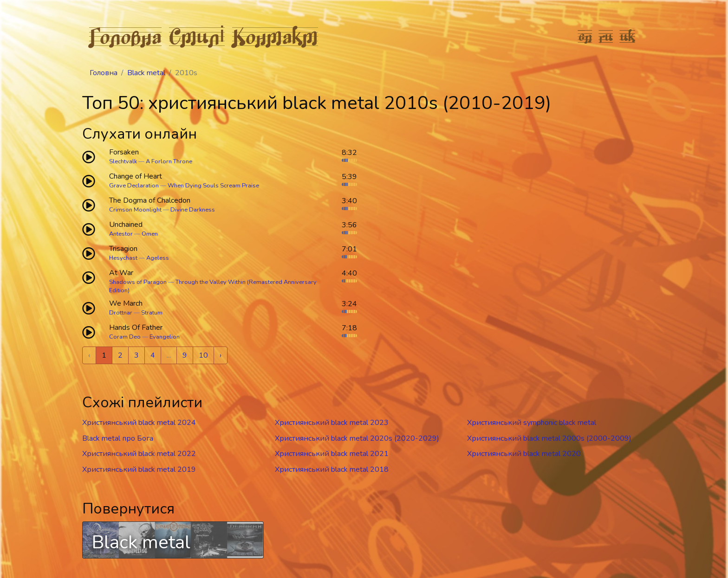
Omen (150, 234)
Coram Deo (125, 337)
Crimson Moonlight (135, 210)
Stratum (152, 313)
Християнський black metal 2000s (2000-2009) (549, 438)
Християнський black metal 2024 (139, 423)
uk (628, 36)
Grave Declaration (134, 186)
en (585, 36)
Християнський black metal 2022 (139, 454)
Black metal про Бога (118, 438)
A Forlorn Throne (169, 161)
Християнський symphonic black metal (532, 423)
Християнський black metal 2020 (524, 454)
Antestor (121, 234)
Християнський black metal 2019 (139, 469)
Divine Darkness (193, 210)
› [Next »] (221, 355)
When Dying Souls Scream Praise (213, 186)
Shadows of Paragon (138, 282)
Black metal (146, 73)
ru (606, 36)
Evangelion (165, 337)
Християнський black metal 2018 (332, 469)
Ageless (158, 258)
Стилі (197, 36)
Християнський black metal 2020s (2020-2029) (357, 438)
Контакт (275, 36)
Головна (125, 36)
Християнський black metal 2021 (332, 454)
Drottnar (121, 313)
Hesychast (123, 258)
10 (203, 355)
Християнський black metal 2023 (332, 423)
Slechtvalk (123, 161)
